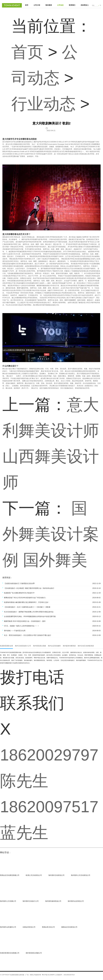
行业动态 (43, 104)
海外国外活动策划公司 (56, 875)
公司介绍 (37, 5)
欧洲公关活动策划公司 (34, 875)
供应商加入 (85, 5)
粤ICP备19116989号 (48, 975)
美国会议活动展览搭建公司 (10, 875)
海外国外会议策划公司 (76, 901)
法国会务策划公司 (29, 927)
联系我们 (72, 5)
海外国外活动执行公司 (31, 901)
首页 (27, 5)
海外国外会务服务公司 (8, 927)
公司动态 (60, 5)
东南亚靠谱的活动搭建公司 (10, 953)
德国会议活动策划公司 (69, 927)
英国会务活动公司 (48, 927)
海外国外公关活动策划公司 (81, 875)
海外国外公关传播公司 (8, 901)
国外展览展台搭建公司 (34, 953)
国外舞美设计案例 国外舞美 (51, 534)
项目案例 (49, 5)
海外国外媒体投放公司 (53, 901)
